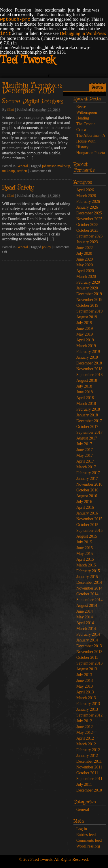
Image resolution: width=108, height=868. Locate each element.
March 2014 (86, 629)
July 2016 (84, 502)
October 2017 (87, 427)
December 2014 (89, 582)
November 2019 (89, 300)
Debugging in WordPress (83, 33)
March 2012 (86, 744)
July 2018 (84, 386)
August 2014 (87, 606)
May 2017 (85, 455)
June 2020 (85, 259)
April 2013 (85, 692)
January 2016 (87, 513)
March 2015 (86, 565)
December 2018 (89, 363)
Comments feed (89, 840)
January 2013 (87, 709)
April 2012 (85, 738)
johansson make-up (56, 166)
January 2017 (87, 479)
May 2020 (85, 265)
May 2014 (85, 617)
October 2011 (87, 773)
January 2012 (87, 756)
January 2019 (87, 357)
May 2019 (85, 334)
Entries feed (86, 835)
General (22, 166)
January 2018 (87, 415)
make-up (9, 171)
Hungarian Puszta (91, 153)
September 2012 (89, 715)
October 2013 (87, 657)
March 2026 (86, 196)
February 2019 (88, 352)
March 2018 (86, 404)
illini (11, 110)
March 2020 (86, 277)
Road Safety (18, 188)
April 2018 (85, 398)
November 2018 (89, 369)
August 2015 (87, 536)
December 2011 (89, 761)
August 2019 (87, 317)
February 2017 (88, 473)
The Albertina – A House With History (91, 141)
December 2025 (89, 213)
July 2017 (84, 444)
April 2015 (85, 559)
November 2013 (89, 652)
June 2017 (85, 450)
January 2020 (87, 288)
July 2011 (84, 784)
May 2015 (85, 554)
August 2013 (87, 669)
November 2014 (89, 588)
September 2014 (89, 600)
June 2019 (85, 329)
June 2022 (85, 248)
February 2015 (88, 571)
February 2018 (88, 409)
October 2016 (87, 490)
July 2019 (84, 323)
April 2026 (85, 190)
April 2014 (85, 623)
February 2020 (88, 282)
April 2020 (85, 271)
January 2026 (87, 207)
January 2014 (87, 640)
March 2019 (86, 346)
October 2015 (87, 525)
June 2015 (85, 548)
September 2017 (89, 432)
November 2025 (89, 219)
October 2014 (87, 594)
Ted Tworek (28, 60)
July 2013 (84, 675)
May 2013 (85, 686)
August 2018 (87, 380)
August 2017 (87, 438)
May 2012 (85, 733)
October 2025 (87, 225)
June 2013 (85, 681)
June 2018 (85, 392)
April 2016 (85, 507)
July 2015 (84, 542)
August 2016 (87, 496)
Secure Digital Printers (33, 102)
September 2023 (89, 236)
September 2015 (89, 531)
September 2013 (89, 663)
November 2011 (89, 767)
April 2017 (85, 461)
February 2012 (88, 750)
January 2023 (87, 242)
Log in (82, 829)
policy (47, 247)
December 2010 (89, 790)
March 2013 (86, 698)
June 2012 (85, 727)
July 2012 (84, 721)
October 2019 (87, 305)
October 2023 (87, 230)
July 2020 (84, 254)
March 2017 (86, 467)
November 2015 (89, 519)
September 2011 (89, 779)
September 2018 (89, 375)
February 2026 (88, 202)
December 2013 (89, 646)
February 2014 (88, 634)
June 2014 (85, 611)
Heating (83, 118)
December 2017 (89, 421)
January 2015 (87, 577)
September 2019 (89, 311)
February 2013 (88, 704)
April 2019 (85, 340)
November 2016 (89, 484)
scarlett (22, 171)
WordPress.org (88, 846)
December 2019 (89, 294)
